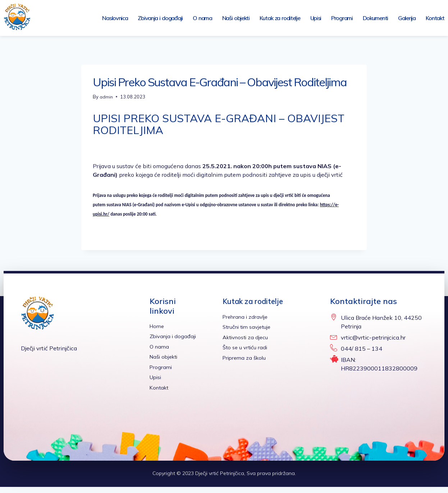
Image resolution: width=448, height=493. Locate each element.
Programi (342, 18)
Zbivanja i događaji (160, 18)
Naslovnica (115, 18)
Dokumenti (375, 18)
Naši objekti (236, 18)
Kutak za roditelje (280, 18)
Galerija (407, 18)
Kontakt (435, 18)
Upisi (316, 18)
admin (106, 97)
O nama (202, 18)
